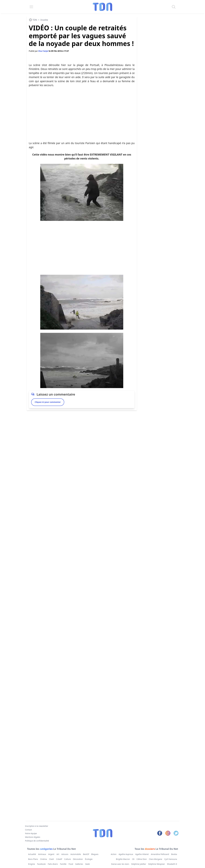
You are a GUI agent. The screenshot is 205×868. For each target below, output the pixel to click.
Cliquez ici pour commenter (48, 402)
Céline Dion (142, 859)
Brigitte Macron (123, 859)
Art (58, 854)
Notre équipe (31, 833)
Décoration (78, 859)
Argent (51, 854)
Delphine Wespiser (157, 864)
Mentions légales (33, 837)
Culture (67, 859)
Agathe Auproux (126, 854)
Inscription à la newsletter (37, 826)
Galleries (79, 864)
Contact (28, 830)
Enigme (32, 864)
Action (114, 854)
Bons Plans (33, 859)
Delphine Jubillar (139, 864)
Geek (87, 864)
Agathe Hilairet (142, 854)
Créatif (59, 859)
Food (71, 864)
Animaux (42, 854)
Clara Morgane (155, 859)
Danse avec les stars (120, 864)
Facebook (41, 864)
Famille (63, 864)
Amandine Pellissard (160, 854)
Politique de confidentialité (37, 841)
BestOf (86, 854)
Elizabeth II (172, 864)
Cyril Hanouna (171, 859)
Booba (174, 854)
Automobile (75, 854)
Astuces (65, 854)
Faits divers (53, 864)
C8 (133, 859)
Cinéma (43, 859)
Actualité (32, 854)
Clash (51, 859)
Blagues (95, 854)
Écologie (89, 859)
